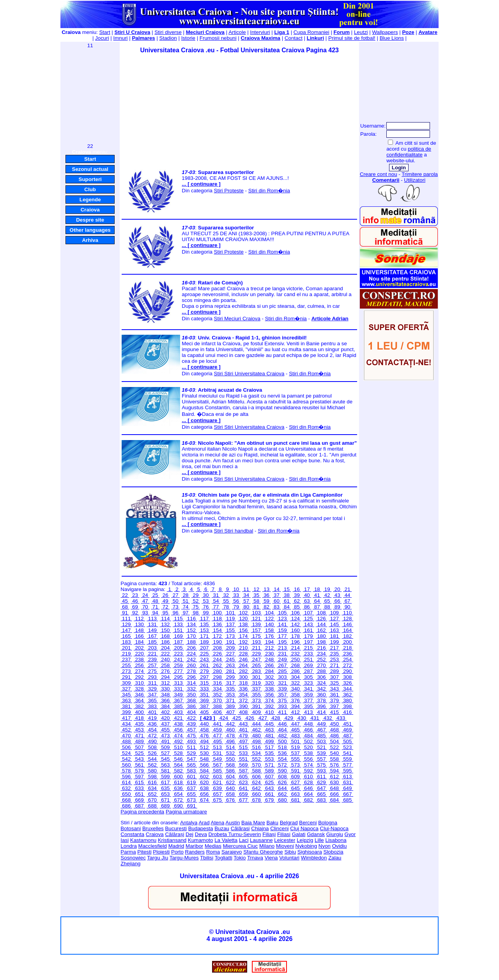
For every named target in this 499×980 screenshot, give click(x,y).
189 (205, 642)
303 (283, 677)
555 (296, 759)
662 (283, 794)
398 (347, 706)
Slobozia (334, 852)
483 (296, 736)
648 (334, 788)
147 (126, 630)
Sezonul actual (90, 169)
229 (257, 654)
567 (218, 765)
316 (218, 683)
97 (186, 613)
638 (205, 788)
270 (322, 665)
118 (218, 619)
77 (216, 607)
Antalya (189, 823)
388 (218, 706)
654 (179, 794)
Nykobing (306, 846)
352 (218, 695)
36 (266, 595)
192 (244, 642)
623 (244, 782)
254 (347, 660)
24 (145, 595)
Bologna (328, 823)
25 (155, 595)
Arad (204, 823)
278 (191, 671)
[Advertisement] (90, 95)
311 (152, 683)
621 (218, 782)
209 (230, 648)
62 (297, 601)
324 (322, 683)
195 (283, 642)
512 (205, 747)
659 (244, 794)
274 (140, 671)
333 (205, 689)
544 (152, 759)
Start (104, 32)
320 (269, 683)
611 (322, 777)
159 (283, 630)
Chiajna (260, 828)
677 (244, 800)
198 (322, 642)
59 (266, 601)
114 (165, 619)
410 (269, 712)
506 (126, 747)
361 (334, 695)
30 (206, 595)
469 (347, 730)
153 (205, 630)
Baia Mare (253, 823)
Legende (90, 200)
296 (191, 677)
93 (145, 613)
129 (126, 624)
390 (244, 706)
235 (334, 654)
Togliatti (224, 858)
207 (205, 648)
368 (191, 700)
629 (322, 782)
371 (230, 700)
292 (140, 677)
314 (191, 683)
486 (334, 736)
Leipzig (305, 840)
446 (283, 724)
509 (165, 747)
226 (218, 654)
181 (334, 636)
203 (152, 648)
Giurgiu (335, 834)
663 (296, 794)
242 (191, 660)
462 (257, 730)
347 (152, 695)
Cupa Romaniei (311, 32)
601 (191, 777)
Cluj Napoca (304, 828)
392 (269, 706)
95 (165, 613)
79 (236, 607)
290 (347, 671)
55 (226, 601)
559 (347, 759)
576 (334, 765)
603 (218, 777)
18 (317, 589)
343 (334, 689)
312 (165, 683)
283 (257, 671)
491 (165, 741)
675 (218, 800)
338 (269, 689)
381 (126, 706)
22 (125, 595)
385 (179, 706)
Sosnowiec (133, 858)
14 (276, 589)
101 (230, 613)
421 (179, 718)
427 (263, 718)
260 (191, 665)
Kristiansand (172, 840)
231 (283, 654)
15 (287, 589)
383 (152, 706)
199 (334, 642)
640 (230, 788)
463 (269, 730)
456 (179, 730)
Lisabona (336, 840)
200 (347, 642)
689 (165, 806)
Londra (129, 846)
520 (308, 747)
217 (334, 648)
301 (257, 677)
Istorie (188, 38)
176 (269, 636)
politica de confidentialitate (409, 152)
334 (218, 689)
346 (140, 695)
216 (322, 648)
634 (152, 788)
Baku (273, 823)
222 (165, 654)
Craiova (90, 210)
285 (283, 671)
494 (205, 741)
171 (205, 636)
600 (179, 777)
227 (230, 654)
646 (308, 788)
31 (216, 595)
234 (322, 654)
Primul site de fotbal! (352, 38)
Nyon (325, 846)
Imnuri (121, 38)
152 (191, 630)
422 (191, 718)
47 (145, 601)
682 (308, 800)
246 (244, 660)
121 (257, 619)
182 (347, 636)
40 (307, 595)
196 (296, 642)
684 (334, 800)
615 (140, 782)
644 (283, 788)
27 (175, 595)
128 (347, 619)
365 (152, 700)
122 (269, 619)
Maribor (194, 846)
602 (205, 777)
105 (283, 613)
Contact (294, 38)
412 (296, 712)
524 (126, 753)
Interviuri (260, 32)
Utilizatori (415, 180)
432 (328, 718)
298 (218, 677)
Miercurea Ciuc (241, 846)
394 (296, 706)
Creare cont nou (379, 174)
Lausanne (261, 840)
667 (347, 794)
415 (334, 712)
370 (218, 700)
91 (125, 613)
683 (322, 800)
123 (283, 619)
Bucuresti (176, 828)
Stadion (168, 38)
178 (296, 636)
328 (140, 689)
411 (283, 712)
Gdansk (316, 834)
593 (322, 771)
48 (155, 601)
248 (269, 660)
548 (205, 759)
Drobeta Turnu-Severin (235, 834)
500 (283, 741)
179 (308, 636)
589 (269, 771)
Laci (244, 840)
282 (244, 671)
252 (322, 660)
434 (126, 724)
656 (205, 794)
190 (218, 642)
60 (276, 601)
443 (244, 724)
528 (179, 753)
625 (269, 782)
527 (165, 753)
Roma (213, 852)
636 (179, 788)
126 (322, 619)
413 (308, 712)
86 (307, 607)
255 (126, 665)
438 (179, 724)
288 (322, 671)
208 (218, 648)
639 (218, 788)
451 (347, 724)
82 (266, 607)
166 (140, 636)
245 (230, 660)
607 (269, 777)
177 (283, 636)
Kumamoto (200, 840)
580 (152, 771)
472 (152, 736)
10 (236, 589)
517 (269, 747)
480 (257, 736)
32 (226, 595)
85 (297, 607)
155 (230, 630)
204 (165, 648)
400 (140, 712)
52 (196, 601)
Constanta (132, 834)
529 (191, 753)
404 (191, 712)
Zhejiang (130, 864)
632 (126, 788)
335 (230, 689)
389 (230, 706)
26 (165, 595)
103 (257, 613)
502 (308, 741)
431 (315, 718)
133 (179, 624)
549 (218, 759)
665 (322, 794)
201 (126, 648)
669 (140, 800)
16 (297, 589)
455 (165, 730)
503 (322, 741)
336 (244, 689)
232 (296, 654)
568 (230, 765)
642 (257, 788)
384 (165, 706)
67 (347, 601)
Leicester (285, 840)
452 (126, 730)
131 (152, 624)
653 (165, 794)
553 (269, 759)
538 (308, 753)
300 (244, 677)
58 (257, 601)
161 (308, 630)
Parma (128, 852)
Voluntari (289, 858)
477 (218, 736)
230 (269, 654)
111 (126, 619)
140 (269, 624)
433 (341, 718)
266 (269, 665)
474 (179, 736)
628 (308, 782)
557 (322, 759)
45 (125, 601)
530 (205, 753)
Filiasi (284, 834)
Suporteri (90, 179)
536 (283, 753)
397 (334, 706)
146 (347, 624)
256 (140, 665)
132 (165, 624)
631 (347, 782)
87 (317, 607)
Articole (237, 32)
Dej (189, 834)
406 (218, 712)
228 (244, 654)
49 (165, 601)
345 (126, 695)
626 (283, 782)
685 (347, 800)
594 (334, 771)
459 (218, 730)
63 (307, 601)
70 (145, 607)
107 (308, 613)
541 (347, 753)
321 (283, 683)
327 (126, 689)
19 (327, 589)
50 (175, 601)
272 (347, 665)
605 (244, 777)
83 (276, 607)
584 (205, 771)
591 (296, 771)
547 (191, 759)
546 (179, 759)
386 (191, 706)
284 (269, 671)
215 (308, 648)
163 (334, 630)
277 (179, 671)
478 (230, 736)
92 (135, 613)
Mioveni (285, 846)
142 (296, 624)
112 (140, 619)
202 (140, 648)
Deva (201, 834)
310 (140, 683)
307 (334, 677)
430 (302, 718)
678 (257, 800)
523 (347, 747)
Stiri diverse (168, 32)
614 (126, 782)
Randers (195, 852)
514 (230, 747)
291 (126, 677)
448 (308, 724)
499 (269, 741)
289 (334, 671)
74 (186, 607)
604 (230, 777)
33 (236, 595)
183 (126, 642)
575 (322, 765)
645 (296, 788)
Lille (319, 840)
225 (205, 654)
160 (296, 630)
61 (287, 601)
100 (218, 613)
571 (269, 765)
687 (140, 806)
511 (191, 747)
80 (246, 607)
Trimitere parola (420, 174)
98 (196, 613)
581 (165, 771)
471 (140, 736)
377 (308, 700)
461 (244, 730)
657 (218, 794)
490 (152, 741)
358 (296, 695)
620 (205, 782)
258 (165, 665)
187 (179, 642)
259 (179, 665)
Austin (233, 823)
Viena (271, 858)
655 (191, 794)
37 (276, 595)
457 (191, 730)
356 (269, 695)
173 (230, 636)
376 (296, 700)
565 (191, 765)
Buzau (222, 828)
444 (257, 724)
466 (308, 730)
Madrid (176, 846)
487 (347, 736)
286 (296, 671)
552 (257, 759)
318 (244, 683)
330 (165, 689)
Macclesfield (153, 846)
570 (257, 765)
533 (244, 753)
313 (179, 683)
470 (126, 736)
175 (257, 636)
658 (230, 794)
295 (179, 677)
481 (269, 736)
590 (283, 771)
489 (140, 741)
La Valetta (226, 840)
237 (126, 660)
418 (140, 718)
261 (205, 665)
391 (257, 706)
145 (334, 624)
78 (226, 607)
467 (322, 730)
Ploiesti (161, 852)
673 (191, 800)
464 (283, 730)
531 (218, 753)
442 (230, 724)
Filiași (269, 834)
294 (165, 677)
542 (126, 759)
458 (205, 730)
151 (179, 630)
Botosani (131, 828)
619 (191, 782)
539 (322, 753)
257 (152, 665)
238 (140, 660)
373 (257, 700)
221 (152, 654)
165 (126, 636)
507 (140, 747)
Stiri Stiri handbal (234, 531)
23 (135, 595)
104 (269, 613)
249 (283, 660)
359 (308, 695)
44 (347, 595)
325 (334, 683)
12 (257, 589)
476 (205, 736)
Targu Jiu (157, 858)
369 (205, 700)
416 (347, 712)
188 (191, 642)
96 (175, 613)
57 (246, 601)
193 (257, 642)
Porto (177, 852)
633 (140, 788)
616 (152, 782)
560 (126, 765)
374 (269, 700)
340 (296, 689)
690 (179, 806)
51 (186, 601)
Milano (267, 846)
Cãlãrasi (240, 828)
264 (244, 665)
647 (322, 788)
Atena (218, 823)
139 (257, 624)
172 (218, 636)
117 (205, 619)
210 (244, 648)
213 (283, 648)
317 (230, 683)
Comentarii (386, 180)
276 (165, 671)
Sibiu (290, 852)
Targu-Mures (184, 858)
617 (165, 782)
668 (126, 800)
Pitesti (144, 852)
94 (155, 613)
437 (165, 724)
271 (334, 665)
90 (347, 607)
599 (165, 777)
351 (205, 695)
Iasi (125, 840)
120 (244, 619)
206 (191, 648)
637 (191, 788)
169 (179, 636)
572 (283, 765)
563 (165, 765)
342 (322, 689)
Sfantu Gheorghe (263, 852)
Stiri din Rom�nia (269, 191)
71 (155, 607)
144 (322, 624)
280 (218, 671)
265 (257, 665)
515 (244, 747)
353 (230, 695)
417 (126, 718)
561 (140, 765)
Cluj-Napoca (334, 828)
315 (205, 683)
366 (165, 700)
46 (135, 601)
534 (257, 753)
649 (347, 788)
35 (257, 595)
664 (308, 794)
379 (334, 700)
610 (308, 777)
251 (308, 660)
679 (269, 800)
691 (191, 806)
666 (334, 794)
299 (230, 677)
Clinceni (279, 828)
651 (140, 794)
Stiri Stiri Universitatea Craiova (249, 374)
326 (347, 683)
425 (237, 718)
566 (205, 765)
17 (307, 589)
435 (140, 724)
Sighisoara (310, 852)
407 (230, 712)
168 (165, 636)
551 (244, 759)
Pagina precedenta (142, 812)
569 (244, 765)
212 (269, 648)
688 (152, 806)
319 (257, 683)
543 (140, 759)
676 (230, 800)
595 (347, 771)
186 (165, 642)
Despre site (90, 220)
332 (191, 689)
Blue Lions (392, 38)
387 (205, 706)
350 (191, 695)
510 (179, 747)
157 (257, 630)
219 (126, 654)
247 (257, 660)
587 (244, 771)
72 (165, 607)
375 (283, 700)
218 (347, 648)
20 (337, 589)
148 (140, 630)
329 (152, 689)
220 (140, 654)
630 (334, 782)
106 (296, 613)
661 (269, 794)
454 (152, 730)
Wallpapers (385, 32)
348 (165, 695)
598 (152, 777)
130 (140, 624)
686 (126, 806)
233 (308, 654)
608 (283, 777)
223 (179, 654)
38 (287, 595)
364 (140, 700)
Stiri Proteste (229, 191)
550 (230, 759)
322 (296, 683)
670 (152, 800)
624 (257, 782)
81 (257, 607)
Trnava (255, 858)
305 (308, 677)
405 (205, 712)
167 (152, 636)
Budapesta (201, 828)
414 (322, 712)
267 (283, 665)
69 (135, 607)
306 (322, 677)
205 (179, 648)
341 (308, 689)
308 (347, 677)
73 (175, 607)
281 (230, 671)
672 (179, 800)
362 (347, 695)
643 (269, 788)
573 (296, 765)
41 (317, 595)
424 (224, 718)
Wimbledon (314, 858)
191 (230, 642)
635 (165, 788)
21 (347, 589)
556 (308, 759)
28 (186, 595)
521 (322, 747)
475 (191, 736)
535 (269, 753)
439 (191, 724)
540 (334, 753)
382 (140, 706)
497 (244, 741)
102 (244, 613)
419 (152, 718)
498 (257, 741)
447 (296, 724)
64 (317, 601)
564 (179, 765)
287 (308, 671)
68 (125, 607)
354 (244, 695)
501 (296, 741)
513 (218, 747)
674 (205, 800)
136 (218, 624)
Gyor (350, 834)
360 (322, 695)
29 (196, 595)
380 (347, 700)
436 (152, 724)
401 (152, 712)
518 (283, 747)
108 (322, 613)
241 (179, 660)
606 (257, 777)
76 (206, 607)
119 (230, 619)
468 (334, 730)
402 (165, 712)
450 (334, 724)
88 (327, 607)
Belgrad (289, 823)
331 (179, 689)
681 (296, 800)
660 (257, 794)
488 (126, 741)
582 (179, 771)
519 (296, 747)
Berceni (308, 823)
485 (322, 736)
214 (296, 648)
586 (230, 771)
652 (152, 794)
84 (287, 607)
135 (205, 624)
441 (218, 724)
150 (165, 630)
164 (347, 630)
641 (244, 788)
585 (218, 771)
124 (296, 619)
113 (152, 619)
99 (206, 613)
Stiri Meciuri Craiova (237, 319)
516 (257, 747)
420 (165, 718)
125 (308, 619)
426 (250, 718)
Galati (299, 834)
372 (244, 700)
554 (283, 759)
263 (230, 665)
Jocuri (102, 38)
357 (283, 695)
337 (257, 689)
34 (246, 595)
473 (165, 736)
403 (179, 712)
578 (126, 771)
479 (244, 736)
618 (179, 782)
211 (257, 648)
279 (205, 671)
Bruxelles (153, 828)
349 (179, 695)
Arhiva (90, 240)
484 (308, 736)
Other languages (90, 230)
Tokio (240, 858)
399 (126, 712)
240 (165, 660)
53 (206, 601)
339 (283, 689)
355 (257, 695)
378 (322, 700)
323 (308, 683)
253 (334, 660)
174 (244, 636)
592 (308, 771)
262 (218, 665)
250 (296, 660)
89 (337, 607)
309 (126, 683)
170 (191, 636)
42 (327, 595)
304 (296, 677)
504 (334, 741)
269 (308, 665)
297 (205, 677)
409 (257, 712)
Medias (213, 846)
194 (269, 642)
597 (140, 777)
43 (337, 595)
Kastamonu (143, 840)
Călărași (174, 834)
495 (218, 741)
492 (179, 741)
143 (308, 624)
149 (152, 630)
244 (218, 660)
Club (90, 189)
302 (269, 677)
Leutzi (361, 32)
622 (230, 782)
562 (152, 765)
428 (276, 718)
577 (347, 765)
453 (140, 730)
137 (230, 624)
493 (191, 741)
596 (126, 777)
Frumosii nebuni (218, 38)
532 (230, 753)
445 (269, 724)
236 (347, 654)
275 (152, 671)
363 (126, 700)
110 (347, 613)
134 (191, 624)
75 (196, 607)
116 (191, 619)
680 (283, 800)
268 (296, 665)
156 (244, 630)
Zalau (335, 858)
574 (308, 765)
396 (322, 706)
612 (334, 777)
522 (334, 747)
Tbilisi (207, 858)
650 (126, 794)
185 (152, 642)
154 (218, 630)
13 (267, 589)
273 (126, 671)
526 (152, 753)
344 (347, 689)
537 (296, 753)
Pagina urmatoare (186, 812)
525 (140, 753)
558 (334, 759)
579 (140, 771)
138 (244, 624)
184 (140, 642)
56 (236, 601)
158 (269, 630)
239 (152, 660)
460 (230, 730)
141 (283, 624)
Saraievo (232, 852)
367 (179, 700)
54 (216, 601)
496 (230, 741)
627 (296, 782)
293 (152, 677)
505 (347, 741)
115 (179, 619)
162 (322, 630)
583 (191, 771)
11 (246, 589)
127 (334, 619)
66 (337, 601)
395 (308, 706)
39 (297, 595)
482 (283, 736)
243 (205, 660)
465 (296, 730)
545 (165, 759)
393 (283, 706)
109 (334, 613)
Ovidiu (340, 846)
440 (205, 724)
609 (296, 777)
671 (165, 800)
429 (289, 718)
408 (244, 712)
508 (152, 747)
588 (257, 771)
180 (322, 636)
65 (327, 601)
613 (347, 777)
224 (191, 654)
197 (308, 642)
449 (322, 724)
